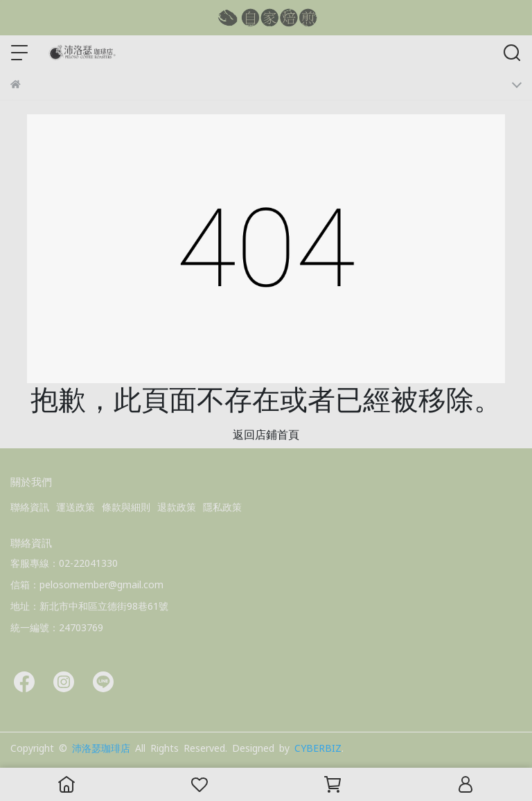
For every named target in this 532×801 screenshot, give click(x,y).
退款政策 (177, 507)
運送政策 (76, 507)
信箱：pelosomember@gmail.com (87, 585)
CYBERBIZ (318, 748)
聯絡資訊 (30, 507)
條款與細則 (126, 507)
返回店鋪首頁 (266, 435)
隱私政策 (222, 507)
